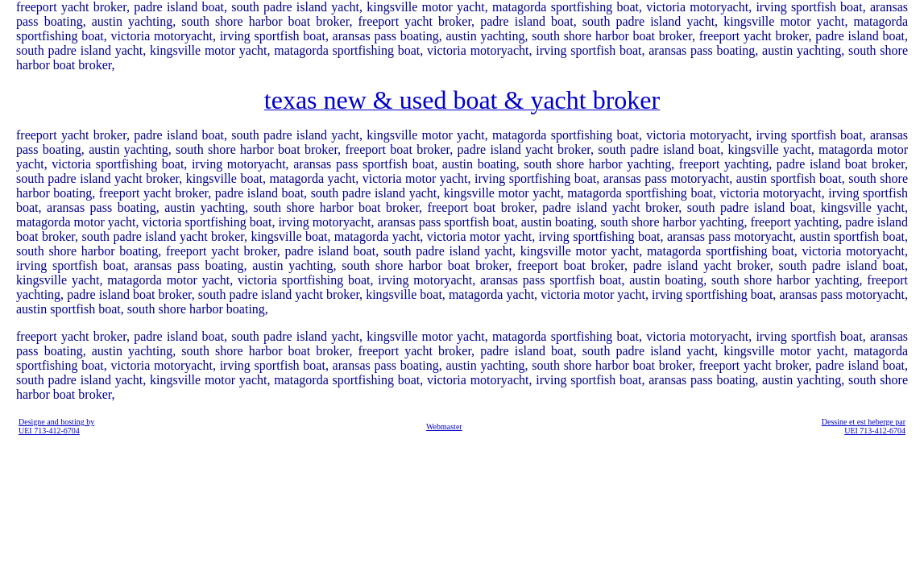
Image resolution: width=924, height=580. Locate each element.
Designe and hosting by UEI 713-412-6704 (56, 426)
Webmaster (444, 427)
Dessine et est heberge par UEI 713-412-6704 (864, 426)
